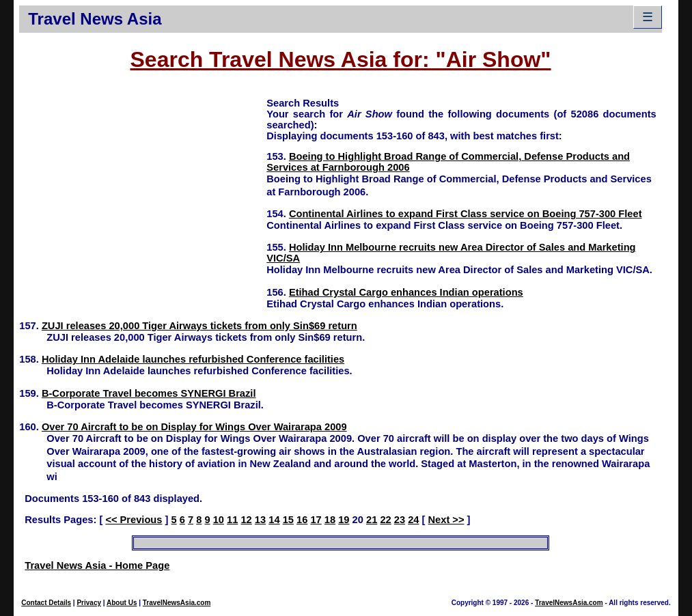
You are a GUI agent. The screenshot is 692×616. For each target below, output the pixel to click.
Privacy (89, 603)
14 (274, 520)
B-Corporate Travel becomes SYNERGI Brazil (149, 393)
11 (232, 520)
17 (316, 520)
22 (385, 520)
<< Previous (134, 520)
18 (330, 520)
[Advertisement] (143, 192)
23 (400, 520)
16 (302, 520)
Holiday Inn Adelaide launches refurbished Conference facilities (193, 359)
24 (413, 520)
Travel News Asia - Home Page (97, 565)
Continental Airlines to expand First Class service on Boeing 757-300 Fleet (466, 214)
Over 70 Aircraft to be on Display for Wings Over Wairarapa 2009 (194, 427)
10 (219, 520)
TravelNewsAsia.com (177, 603)
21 (372, 520)
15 (288, 520)
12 (246, 520)
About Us (122, 603)
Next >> (446, 520)
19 (344, 520)
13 (260, 520)
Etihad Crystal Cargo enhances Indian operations (406, 292)
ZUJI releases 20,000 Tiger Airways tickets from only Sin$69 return (199, 326)
